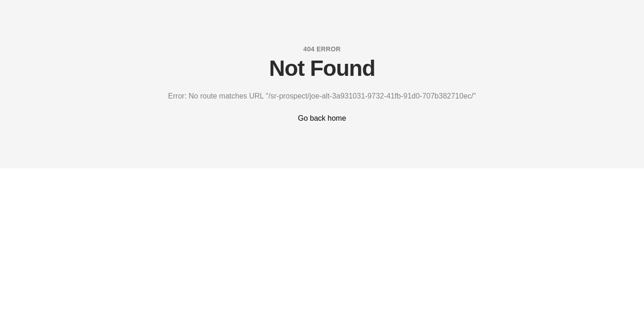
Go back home (322, 118)
